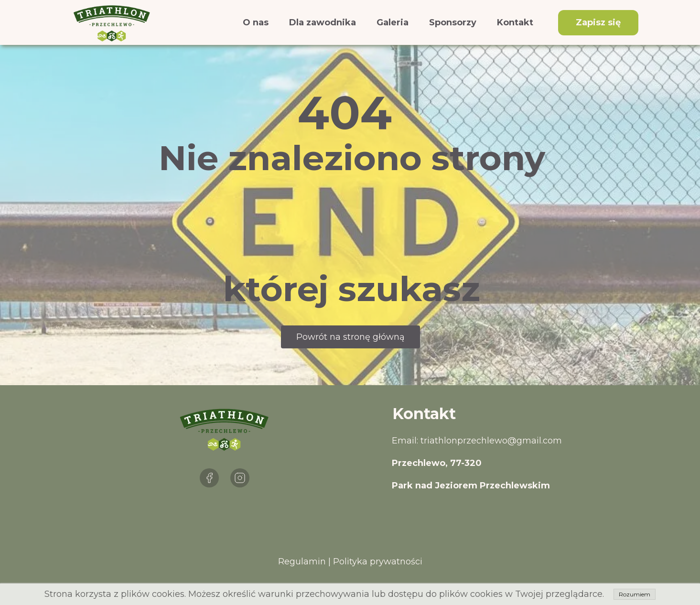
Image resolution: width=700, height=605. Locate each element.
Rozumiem (635, 594)
